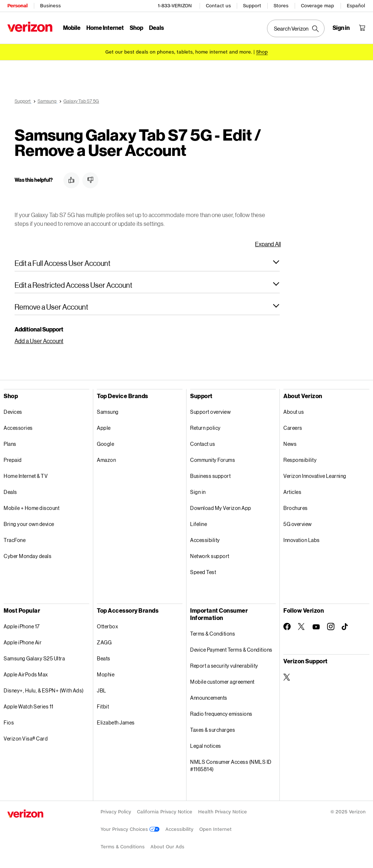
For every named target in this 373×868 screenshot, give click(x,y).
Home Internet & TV (26, 476)
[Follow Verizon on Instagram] (331, 627)
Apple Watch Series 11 (29, 706)
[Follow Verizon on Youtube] (316, 627)
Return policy (205, 428)
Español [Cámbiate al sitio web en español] (356, 6)
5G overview (298, 524)
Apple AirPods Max (26, 674)
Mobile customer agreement (222, 682)
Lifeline (199, 524)
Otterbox (107, 626)
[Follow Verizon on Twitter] (302, 627)
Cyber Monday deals (28, 556)
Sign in (198, 492)
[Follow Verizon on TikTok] (345, 627)
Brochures (296, 508)
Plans (10, 444)
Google (105, 444)
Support (252, 6)
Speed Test (203, 572)
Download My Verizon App (221, 508)
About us (294, 412)
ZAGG (104, 642)
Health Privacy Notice (223, 812)
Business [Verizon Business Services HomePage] (50, 6)
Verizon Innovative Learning (315, 476)
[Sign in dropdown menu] (341, 28)
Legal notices (206, 746)
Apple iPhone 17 (22, 626)
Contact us (218, 6)
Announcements (209, 698)
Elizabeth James (116, 722)
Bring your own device (29, 524)
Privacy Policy (116, 812)
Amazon (106, 460)
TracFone (15, 540)
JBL (102, 690)
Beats (104, 658)
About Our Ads (167, 847)
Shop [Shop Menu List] (136, 28)
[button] (71, 180)
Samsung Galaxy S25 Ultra (34, 658)
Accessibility (205, 540)
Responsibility (300, 460)
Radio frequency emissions (221, 714)
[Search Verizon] (296, 28)
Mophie (106, 674)
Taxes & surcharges (213, 730)
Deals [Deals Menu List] (156, 28)
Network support (210, 556)
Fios (9, 722)
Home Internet (105, 28)
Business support (210, 476)
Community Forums (213, 460)
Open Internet (215, 829)
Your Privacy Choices (130, 829)
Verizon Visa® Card (26, 739)
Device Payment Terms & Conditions (231, 650)
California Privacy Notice (165, 812)
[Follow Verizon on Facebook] (287, 627)
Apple (104, 428)
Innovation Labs (302, 540)
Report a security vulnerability (224, 666)
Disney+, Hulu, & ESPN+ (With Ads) (44, 690)
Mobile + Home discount (32, 508)
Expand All (268, 244)
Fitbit (103, 706)
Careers (293, 428)
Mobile (72, 28)
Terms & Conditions (213, 634)
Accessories (18, 428)
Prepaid (13, 460)
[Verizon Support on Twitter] (287, 677)
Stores (281, 6)
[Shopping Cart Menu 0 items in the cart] (362, 28)
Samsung (108, 412)
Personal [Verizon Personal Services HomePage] (17, 6)
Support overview (210, 412)
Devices (13, 412)
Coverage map (317, 6)
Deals (10, 492)
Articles (292, 492)
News (290, 444)
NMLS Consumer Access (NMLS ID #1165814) (231, 765)
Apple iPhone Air (23, 642)
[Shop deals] (262, 52)
